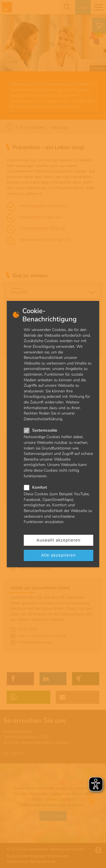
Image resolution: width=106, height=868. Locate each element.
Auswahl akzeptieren (59, 540)
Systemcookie (45, 430)
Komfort (40, 487)
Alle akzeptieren (59, 555)
